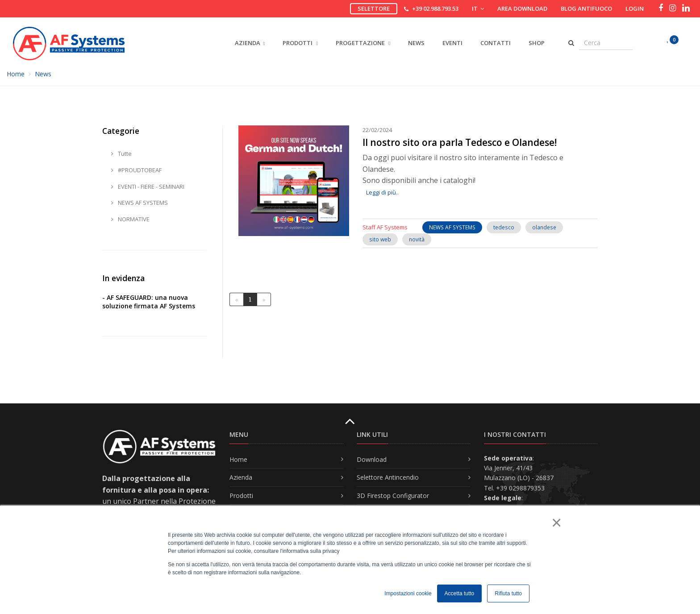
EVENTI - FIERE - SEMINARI (148, 187)
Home (16, 74)
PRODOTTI (300, 43)
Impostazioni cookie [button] (408, 593)
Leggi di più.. (382, 192)
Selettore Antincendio (388, 477)
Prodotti (241, 496)
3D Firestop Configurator (393, 496)
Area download (522, 8)
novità (417, 239)
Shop (537, 43)
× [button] (556, 523)
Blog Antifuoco (586, 8)
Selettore (374, 8)
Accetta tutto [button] (460, 593)
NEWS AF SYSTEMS (452, 227)
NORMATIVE (130, 219)
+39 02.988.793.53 (435, 8)
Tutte (121, 153)
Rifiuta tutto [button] (508, 593)
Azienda (241, 477)
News (416, 43)
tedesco (504, 227)
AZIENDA (248, 43)
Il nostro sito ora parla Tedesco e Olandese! (460, 142)
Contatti (496, 43)
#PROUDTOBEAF (136, 170)
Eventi (452, 43)
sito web (380, 239)
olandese (544, 227)
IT (478, 8)
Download (372, 459)
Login (635, 8)
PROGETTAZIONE (363, 43)
